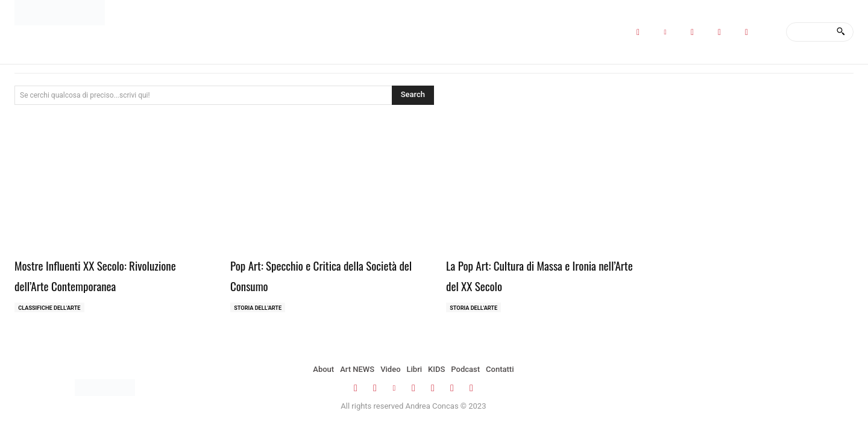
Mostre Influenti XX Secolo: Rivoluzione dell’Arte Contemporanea (110, 274)
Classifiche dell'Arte (52, 308)
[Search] (841, 32)
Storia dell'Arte (260, 308)
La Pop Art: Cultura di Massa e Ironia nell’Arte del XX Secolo (541, 274)
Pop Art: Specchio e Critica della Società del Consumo (314, 274)
